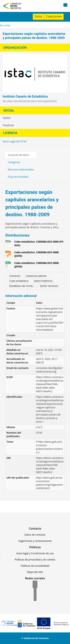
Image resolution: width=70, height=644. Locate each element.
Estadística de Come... (22, 286)
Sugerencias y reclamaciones (35, 541)
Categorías (14, 162)
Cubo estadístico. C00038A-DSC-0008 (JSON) (37, 254)
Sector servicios (49, 286)
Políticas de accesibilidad (35, 566)
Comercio (15, 276)
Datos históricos (43, 281)
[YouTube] (35, 597)
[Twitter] (35, 591)
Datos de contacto (35, 535)
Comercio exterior (36, 276)
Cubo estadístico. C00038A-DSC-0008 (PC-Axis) (39, 243)
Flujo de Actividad (18, 177)
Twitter (7, 118)
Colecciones (54, 16)
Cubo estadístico (19, 281)
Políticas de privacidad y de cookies (35, 560)
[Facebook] (35, 585)
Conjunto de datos (19, 155)
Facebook (8, 125)
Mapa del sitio (35, 572)
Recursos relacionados (21, 169)
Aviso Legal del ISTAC (15, 141)
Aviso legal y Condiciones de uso (35, 553)
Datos (38, 16)
